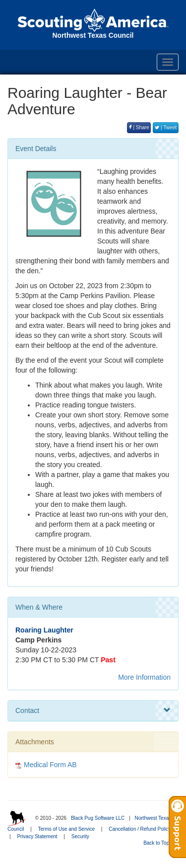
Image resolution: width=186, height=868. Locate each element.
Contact (93, 710)
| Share (139, 127)
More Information (144, 677)
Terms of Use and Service (67, 829)
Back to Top (159, 843)
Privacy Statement (37, 836)
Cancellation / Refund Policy (140, 829)
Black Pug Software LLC (98, 818)
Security (80, 836)
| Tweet (166, 127)
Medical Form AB (50, 765)
